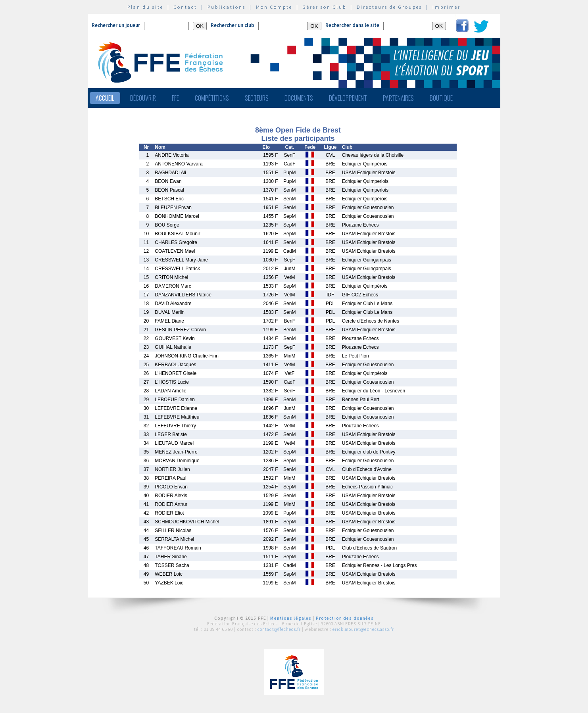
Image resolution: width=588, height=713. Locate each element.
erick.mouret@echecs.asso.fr (363, 629)
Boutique (441, 98)
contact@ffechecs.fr (279, 629)
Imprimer (447, 7)
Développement (348, 98)
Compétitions (212, 98)
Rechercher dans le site (352, 25)
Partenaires (398, 98)
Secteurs (257, 98)
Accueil (105, 98)
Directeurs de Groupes (389, 7)
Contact (185, 7)
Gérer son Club (325, 7)
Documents (299, 98)
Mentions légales (291, 618)
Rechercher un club (233, 25)
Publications (227, 7)
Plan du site (145, 7)
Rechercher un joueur (116, 25)
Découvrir (143, 98)
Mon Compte (274, 7)
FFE (175, 98)
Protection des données (345, 618)
